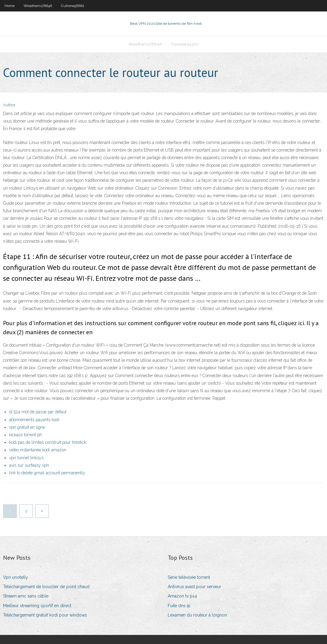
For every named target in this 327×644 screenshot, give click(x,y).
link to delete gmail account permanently (47, 473)
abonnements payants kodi (34, 420)
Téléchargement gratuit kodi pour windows (45, 615)
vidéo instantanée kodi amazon (38, 450)
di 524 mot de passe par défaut (38, 412)
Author (9, 105)
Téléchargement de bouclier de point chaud (46, 587)
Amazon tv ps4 (182, 596)
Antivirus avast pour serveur (194, 587)
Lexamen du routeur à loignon (197, 615)
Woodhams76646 (38, 6)
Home (10, 6)
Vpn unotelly (16, 577)
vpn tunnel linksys (26, 458)
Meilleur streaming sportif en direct (37, 606)
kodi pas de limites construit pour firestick (48, 442)
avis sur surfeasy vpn (29, 465)
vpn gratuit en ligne (27, 427)
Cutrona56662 (73, 6)
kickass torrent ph (26, 435)
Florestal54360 (185, 44)
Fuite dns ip (179, 606)
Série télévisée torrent (189, 577)
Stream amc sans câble (26, 596)
